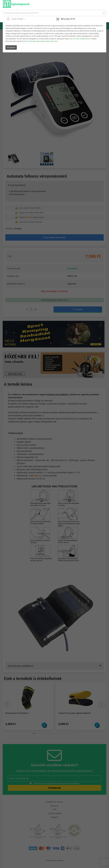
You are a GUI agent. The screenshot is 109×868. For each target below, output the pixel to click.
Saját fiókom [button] (16, 19)
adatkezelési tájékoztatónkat (46, 41)
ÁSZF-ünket (28, 41)
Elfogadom (11, 47)
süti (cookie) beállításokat (80, 39)
